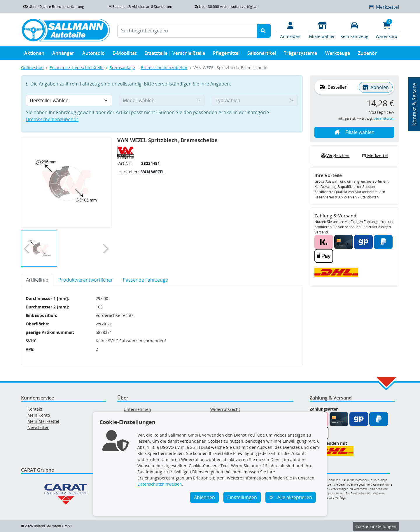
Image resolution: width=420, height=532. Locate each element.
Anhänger (63, 54)
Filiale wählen (355, 132)
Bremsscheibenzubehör (164, 68)
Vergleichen (335, 156)
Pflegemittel (226, 54)
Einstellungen (242, 497)
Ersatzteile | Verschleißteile (175, 54)
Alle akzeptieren (291, 497)
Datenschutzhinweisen (160, 484)
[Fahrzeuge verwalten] (354, 30)
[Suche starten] (264, 31)
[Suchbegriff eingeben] (187, 31)
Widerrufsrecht (225, 409)
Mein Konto (39, 415)
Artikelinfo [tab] (37, 280)
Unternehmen (137, 409)
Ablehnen (204, 497)
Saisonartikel (262, 54)
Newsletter (38, 427)
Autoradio (93, 54)
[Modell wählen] (162, 100)
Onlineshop (32, 68)
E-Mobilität (125, 54)
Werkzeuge (338, 54)
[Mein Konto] (290, 30)
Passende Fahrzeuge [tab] (145, 280)
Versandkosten (384, 119)
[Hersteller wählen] (69, 100)
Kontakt (35, 409)
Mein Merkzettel (43, 421)
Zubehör (367, 54)
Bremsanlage (122, 68)
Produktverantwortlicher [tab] (86, 280)
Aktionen (34, 54)
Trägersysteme (300, 54)
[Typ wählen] (255, 100)
